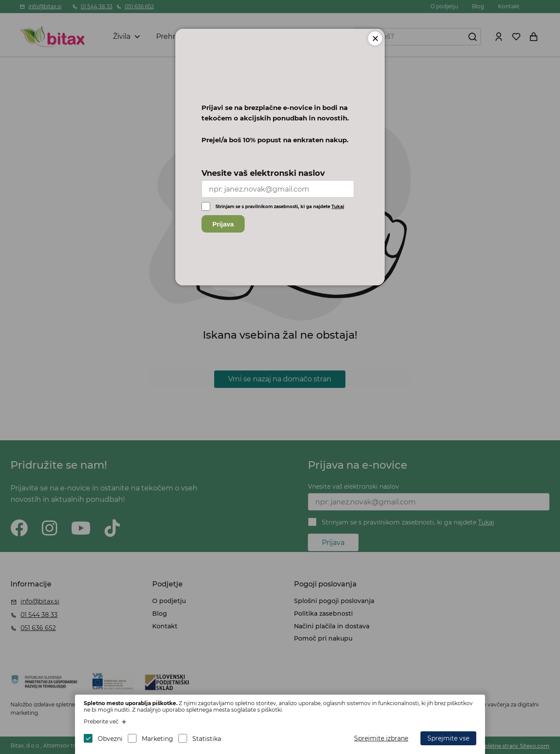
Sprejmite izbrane (381, 738)
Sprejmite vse (448, 738)
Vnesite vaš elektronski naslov (263, 173)
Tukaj (338, 207)
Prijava (223, 224)
